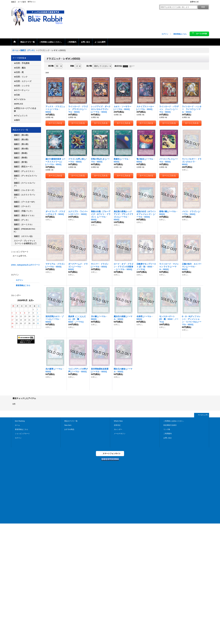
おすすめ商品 (69, 429)
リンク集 (167, 429)
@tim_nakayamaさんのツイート (26, 265)
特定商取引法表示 (170, 425)
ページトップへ (203, 415)
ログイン (165, 34)
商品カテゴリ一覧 (71, 421)
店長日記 (117, 425)
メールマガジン (120, 434)
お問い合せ (168, 438)
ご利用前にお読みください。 (174, 421)
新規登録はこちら (180, 34)
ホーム (17, 425)
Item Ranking (20, 421)
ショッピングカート (22, 434)
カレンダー (118, 429)
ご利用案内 (168, 434)
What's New (118, 421)
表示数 (51, 66)
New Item (68, 425)
